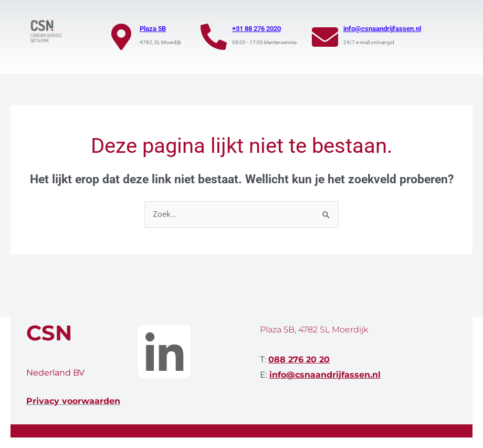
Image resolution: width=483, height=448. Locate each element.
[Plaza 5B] (121, 37)
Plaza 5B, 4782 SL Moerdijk (314, 330)
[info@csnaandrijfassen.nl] (325, 37)
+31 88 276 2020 (256, 29)
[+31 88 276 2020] (214, 37)
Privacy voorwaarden (73, 401)
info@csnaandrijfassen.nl (382, 29)
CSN (49, 333)
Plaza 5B (153, 29)
